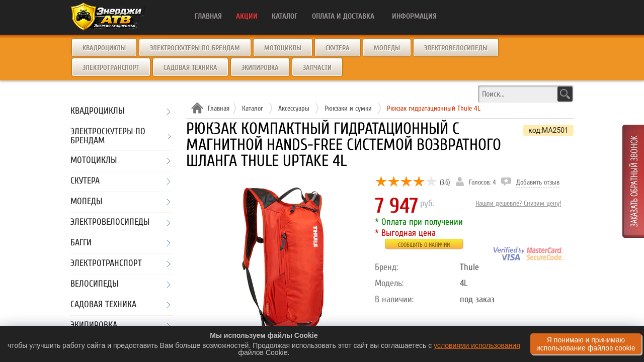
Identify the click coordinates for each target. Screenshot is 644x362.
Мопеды (387, 48)
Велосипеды (94, 284)
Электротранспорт (111, 68)
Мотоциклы (283, 48)
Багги (81, 243)
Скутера (338, 48)
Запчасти (317, 68)
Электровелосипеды (456, 48)
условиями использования (477, 345)
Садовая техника (190, 68)
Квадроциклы (104, 48)
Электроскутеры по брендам (195, 48)
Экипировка (260, 68)
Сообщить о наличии (424, 245)
